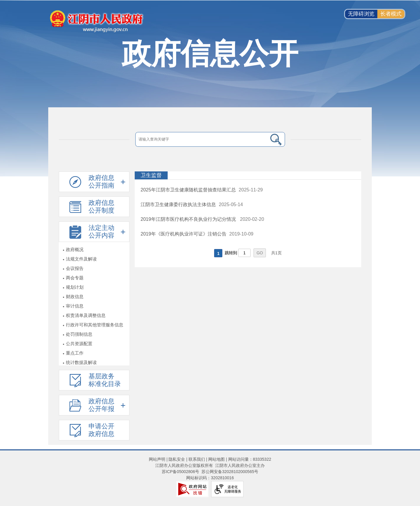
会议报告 (75, 268)
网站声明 (157, 459)
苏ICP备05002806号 (181, 472)
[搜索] (276, 139)
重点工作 (75, 353)
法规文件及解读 (81, 259)
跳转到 (231, 253)
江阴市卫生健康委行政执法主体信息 (178, 204)
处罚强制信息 (79, 334)
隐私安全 (177, 459)
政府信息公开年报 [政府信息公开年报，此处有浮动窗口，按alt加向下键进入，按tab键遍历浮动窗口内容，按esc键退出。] (101, 405)
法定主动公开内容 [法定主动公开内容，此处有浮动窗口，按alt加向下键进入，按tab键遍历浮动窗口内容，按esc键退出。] (101, 232)
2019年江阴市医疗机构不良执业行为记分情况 (189, 219)
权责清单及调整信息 (86, 315)
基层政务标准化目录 (105, 380)
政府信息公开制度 (101, 207)
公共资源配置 (79, 344)
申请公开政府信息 (101, 430)
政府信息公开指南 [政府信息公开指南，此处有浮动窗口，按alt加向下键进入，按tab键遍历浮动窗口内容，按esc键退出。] (101, 182)
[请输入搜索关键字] (201, 139)
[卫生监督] (248, 176)
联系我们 (197, 459)
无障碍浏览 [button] (361, 14)
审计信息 (75, 306)
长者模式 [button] (391, 14)
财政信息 (75, 297)
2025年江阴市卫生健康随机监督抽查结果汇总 (188, 190)
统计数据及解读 (81, 362)
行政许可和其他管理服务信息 (95, 325)
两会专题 (75, 278)
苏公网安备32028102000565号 (230, 472)
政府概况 (75, 249)
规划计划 (75, 287)
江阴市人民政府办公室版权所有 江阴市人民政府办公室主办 (210, 465)
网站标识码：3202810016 (210, 478)
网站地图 (216, 459)
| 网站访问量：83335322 (248, 459)
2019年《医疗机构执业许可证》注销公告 (184, 234)
